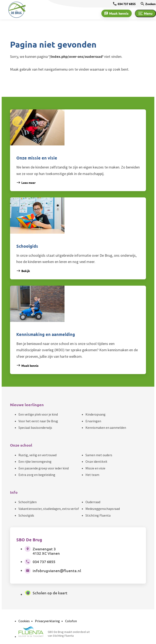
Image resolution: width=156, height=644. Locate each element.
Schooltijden (28, 502)
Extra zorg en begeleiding (37, 475)
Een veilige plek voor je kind (38, 414)
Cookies (24, 621)
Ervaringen (93, 421)
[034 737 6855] (124, 4)
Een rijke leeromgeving (35, 461)
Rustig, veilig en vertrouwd (37, 455)
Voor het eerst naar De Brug (38, 421)
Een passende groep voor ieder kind (44, 468)
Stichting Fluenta (98, 515)
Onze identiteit (96, 461)
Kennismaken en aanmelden (106, 428)
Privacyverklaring (47, 621)
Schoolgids (26, 515)
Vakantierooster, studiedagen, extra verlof (49, 509)
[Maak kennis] (117, 13)
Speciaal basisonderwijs (35, 428)
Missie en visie (95, 468)
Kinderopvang (95, 414)
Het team (92, 475)
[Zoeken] (148, 4)
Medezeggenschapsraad (103, 509)
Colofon (71, 621)
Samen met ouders (99, 455)
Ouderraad (93, 502)
